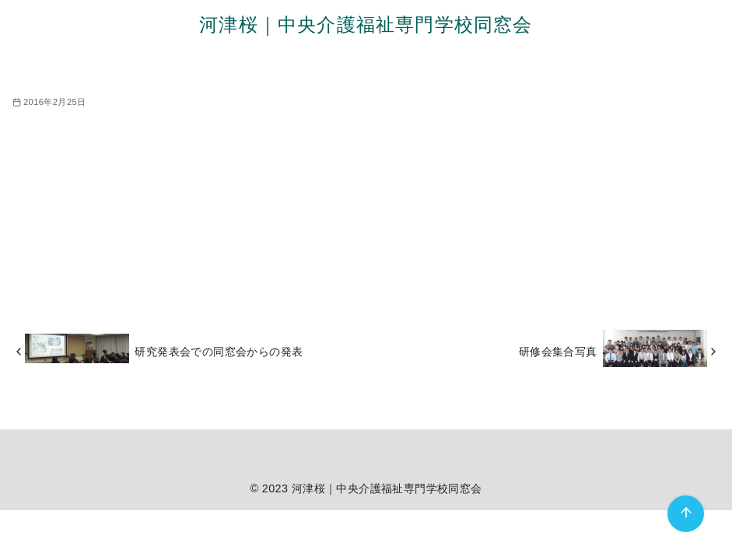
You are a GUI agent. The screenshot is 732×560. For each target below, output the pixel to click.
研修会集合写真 (558, 352)
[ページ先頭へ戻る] (686, 514)
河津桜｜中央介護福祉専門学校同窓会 (366, 24)
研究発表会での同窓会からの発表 (219, 352)
